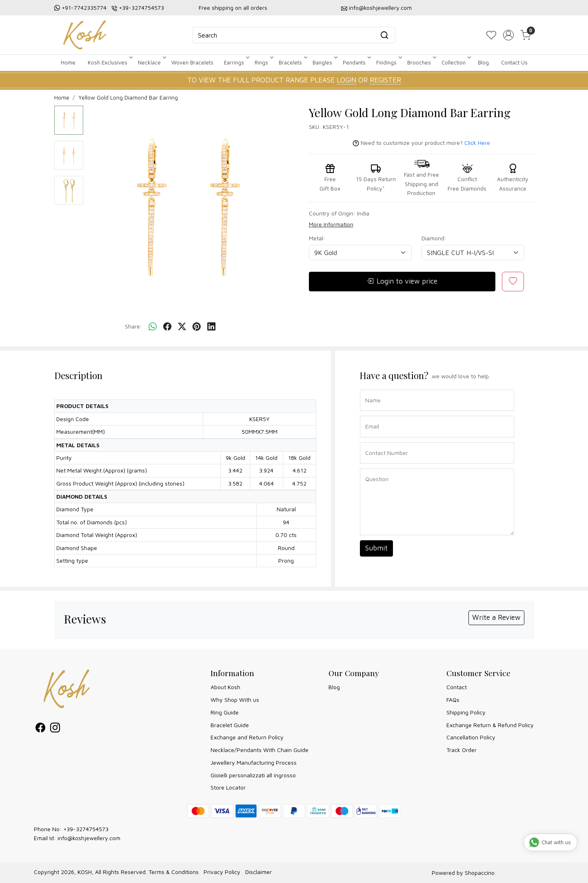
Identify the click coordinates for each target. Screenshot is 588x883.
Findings (388, 62)
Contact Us (514, 62)
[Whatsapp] (153, 327)
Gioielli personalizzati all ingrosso (253, 775)
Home (68, 62)
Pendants (356, 62)
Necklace (151, 62)
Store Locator (228, 787)
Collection (456, 62)
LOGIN (346, 80)
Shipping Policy (466, 712)
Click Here (477, 143)
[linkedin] (211, 327)
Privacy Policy (222, 872)
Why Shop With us (235, 700)
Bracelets (292, 62)
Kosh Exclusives (110, 62)
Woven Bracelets (192, 62)
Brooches (421, 62)
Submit (376, 548)
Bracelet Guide (230, 725)
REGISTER (385, 80)
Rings (263, 62)
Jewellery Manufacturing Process (254, 762)
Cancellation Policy (471, 737)
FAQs (453, 700)
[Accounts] (508, 35)
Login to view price (402, 282)
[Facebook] (40, 729)
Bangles (324, 62)
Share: (133, 326)
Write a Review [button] (496, 617)
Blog (483, 62)
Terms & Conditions (174, 872)
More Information (331, 224)
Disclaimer (258, 872)
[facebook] (167, 327)
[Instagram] (55, 729)
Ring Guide (225, 712)
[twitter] (182, 327)
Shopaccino (480, 873)
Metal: (317, 238)
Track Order (462, 750)
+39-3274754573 (141, 8)
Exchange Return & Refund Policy (490, 725)
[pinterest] (197, 327)
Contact (457, 687)
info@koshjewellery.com (380, 8)
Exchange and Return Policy (247, 737)
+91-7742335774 (84, 8)
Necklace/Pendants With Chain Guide (260, 750)
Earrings (236, 62)
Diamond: (434, 238)
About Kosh (225, 687)
